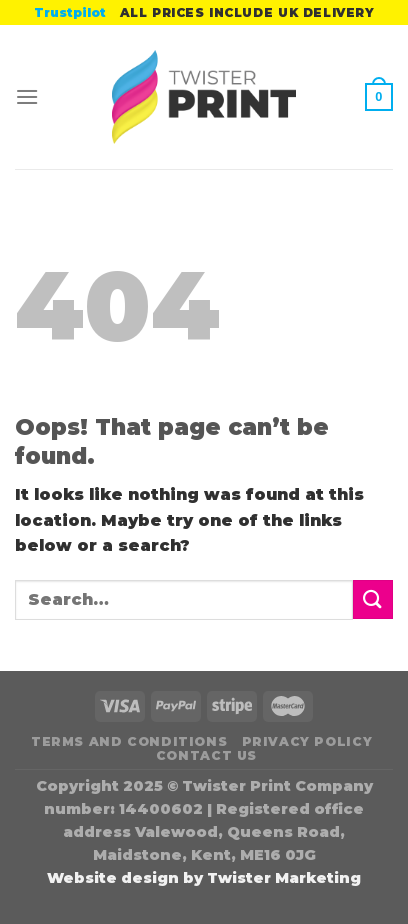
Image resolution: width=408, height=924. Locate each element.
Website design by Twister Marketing (204, 878)
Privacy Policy (307, 741)
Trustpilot (70, 12)
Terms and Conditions (129, 741)
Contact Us (206, 755)
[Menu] (27, 96)
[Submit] (373, 599)
